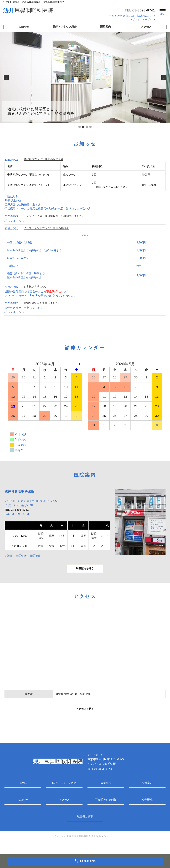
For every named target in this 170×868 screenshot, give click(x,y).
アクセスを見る (85, 718)
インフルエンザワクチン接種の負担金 (46, 228)
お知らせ (24, 27)
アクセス (146, 27)
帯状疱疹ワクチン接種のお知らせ (43, 159)
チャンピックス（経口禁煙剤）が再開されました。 (54, 216)
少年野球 (147, 810)
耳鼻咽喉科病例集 (106, 810)
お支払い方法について (37, 287)
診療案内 (147, 793)
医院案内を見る (85, 573)
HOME (23, 793)
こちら (20, 221)
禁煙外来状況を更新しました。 (42, 303)
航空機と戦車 (85, 827)
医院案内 (105, 27)
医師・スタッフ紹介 (65, 27)
